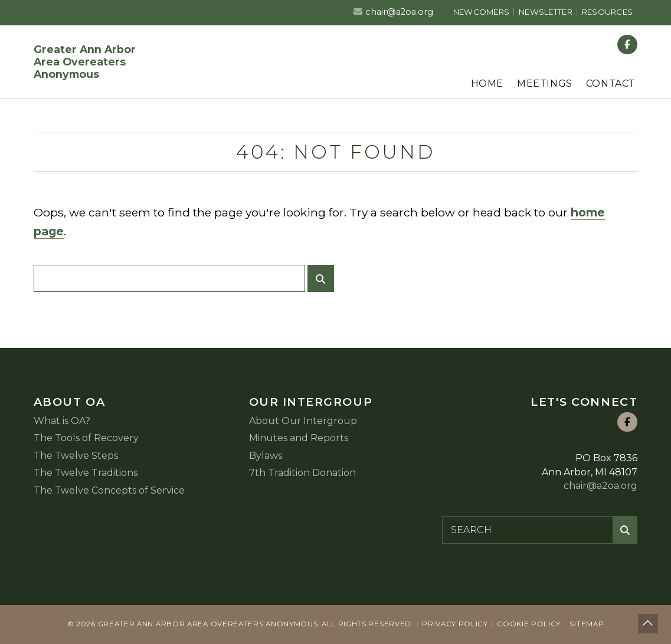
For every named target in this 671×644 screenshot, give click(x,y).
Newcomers (481, 12)
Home (487, 83)
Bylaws (266, 456)
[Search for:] (169, 278)
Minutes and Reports (299, 438)
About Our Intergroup (303, 421)
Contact (611, 83)
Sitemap (587, 624)
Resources (607, 12)
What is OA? (62, 421)
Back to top (649, 625)
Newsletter (546, 12)
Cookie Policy (529, 624)
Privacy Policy (455, 624)
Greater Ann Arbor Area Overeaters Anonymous (85, 62)
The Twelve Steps (76, 456)
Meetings (545, 83)
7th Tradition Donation (302, 473)
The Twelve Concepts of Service (109, 490)
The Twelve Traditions (86, 473)
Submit (324, 283)
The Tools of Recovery (86, 438)
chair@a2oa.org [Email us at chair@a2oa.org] (399, 12)
